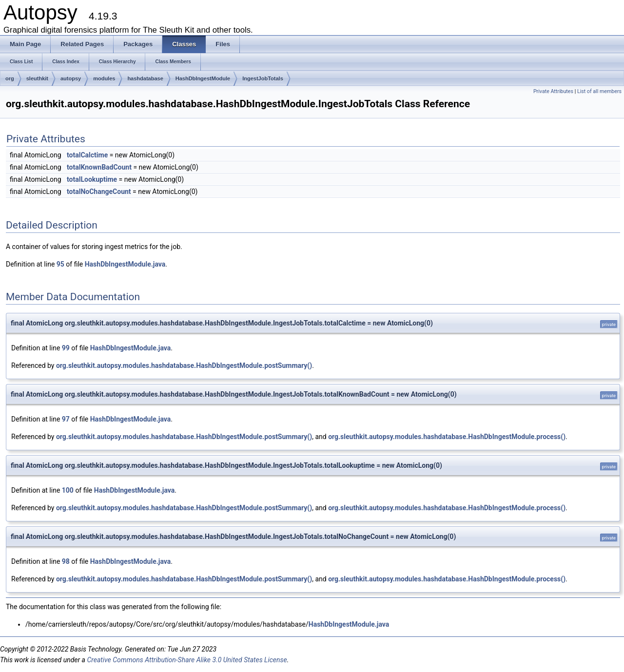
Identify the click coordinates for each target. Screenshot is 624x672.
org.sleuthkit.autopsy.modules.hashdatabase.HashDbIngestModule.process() (447, 437)
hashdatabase (145, 78)
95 (60, 264)
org (10, 78)
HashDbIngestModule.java (125, 264)
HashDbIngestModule (203, 78)
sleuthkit (37, 78)
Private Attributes (553, 91)
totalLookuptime (92, 179)
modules (104, 78)
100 (68, 490)
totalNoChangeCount (99, 192)
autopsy (71, 78)
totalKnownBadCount (99, 167)
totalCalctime (87, 155)
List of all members (599, 91)
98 (66, 561)
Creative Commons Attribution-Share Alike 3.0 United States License (187, 660)
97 (66, 419)
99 (66, 348)
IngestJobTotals (263, 78)
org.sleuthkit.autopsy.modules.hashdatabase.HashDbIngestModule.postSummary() (184, 365)
